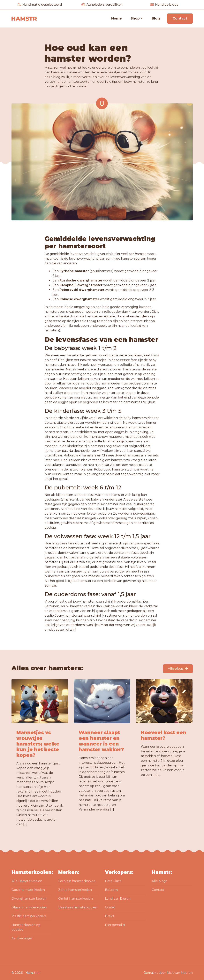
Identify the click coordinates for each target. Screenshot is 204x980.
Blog (156, 18)
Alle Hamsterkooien (27, 881)
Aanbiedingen (22, 938)
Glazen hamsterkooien (29, 907)
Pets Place (113, 881)
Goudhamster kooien (28, 890)
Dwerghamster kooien (29, 899)
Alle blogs (178, 669)
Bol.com (111, 890)
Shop (135, 18)
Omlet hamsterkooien (76, 899)
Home (116, 18)
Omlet (110, 907)
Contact (180, 18)
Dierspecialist (115, 925)
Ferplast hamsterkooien (77, 881)
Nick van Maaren (180, 973)
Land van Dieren (118, 899)
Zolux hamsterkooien (75, 890)
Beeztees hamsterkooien (78, 907)
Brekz (110, 916)
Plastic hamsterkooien (29, 916)
